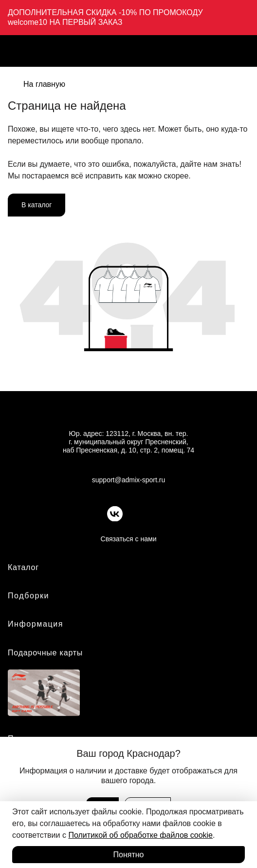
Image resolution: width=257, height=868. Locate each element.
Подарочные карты (45, 653)
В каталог (37, 205)
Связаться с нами (129, 539)
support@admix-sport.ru (128, 480)
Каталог (23, 567)
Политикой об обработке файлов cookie (140, 835)
